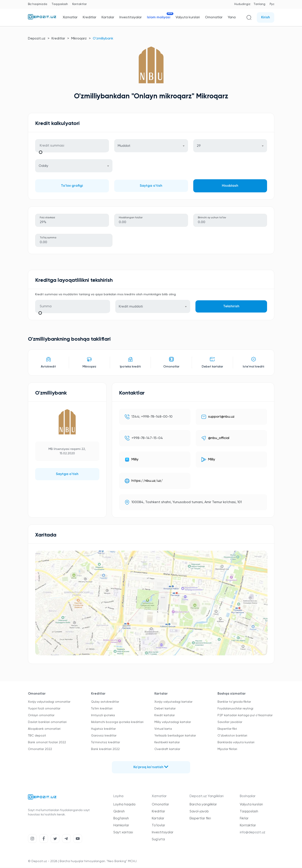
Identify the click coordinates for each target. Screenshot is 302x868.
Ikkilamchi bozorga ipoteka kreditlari (117, 723)
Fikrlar (244, 819)
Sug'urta (158, 840)
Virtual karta (163, 729)
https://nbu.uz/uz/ (147, 481)
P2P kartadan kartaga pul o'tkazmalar (245, 716)
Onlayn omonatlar (41, 716)
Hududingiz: (243, 4)
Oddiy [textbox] (43, 166)
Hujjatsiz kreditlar (103, 729)
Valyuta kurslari (188, 17)
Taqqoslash (60, 4)
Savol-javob (199, 812)
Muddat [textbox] (124, 146)
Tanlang (259, 4)
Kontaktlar (79, 4)
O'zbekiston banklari (232, 736)
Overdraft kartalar (167, 750)
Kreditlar (90, 17)
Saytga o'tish (151, 186)
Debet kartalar (165, 709)
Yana (232, 17)
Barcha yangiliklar (203, 805)
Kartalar (108, 17)
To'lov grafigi (72, 186)
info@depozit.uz (253, 833)
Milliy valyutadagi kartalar (173, 723)
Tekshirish (231, 307)
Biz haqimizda (38, 4)
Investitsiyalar (131, 17)
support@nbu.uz (221, 417)
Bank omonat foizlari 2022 (47, 743)
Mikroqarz (79, 39)
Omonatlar (214, 17)
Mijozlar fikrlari (227, 750)
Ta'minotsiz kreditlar (105, 743)
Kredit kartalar (165, 716)
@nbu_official (219, 439)
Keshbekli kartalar (167, 743)
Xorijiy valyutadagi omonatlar (49, 702)
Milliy (135, 460)
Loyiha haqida (124, 805)
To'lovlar (158, 826)
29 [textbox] (199, 146)
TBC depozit (37, 736)
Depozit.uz (37, 39)
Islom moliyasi (159, 17)
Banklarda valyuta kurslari (236, 743)
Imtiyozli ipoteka (103, 716)
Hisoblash (230, 186)
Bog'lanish (121, 819)
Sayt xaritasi (123, 833)
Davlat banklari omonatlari (47, 723)
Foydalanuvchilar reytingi (235, 709)
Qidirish (119, 812)
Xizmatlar (70, 17)
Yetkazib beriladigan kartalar (175, 736)
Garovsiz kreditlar (104, 736)
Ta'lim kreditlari (102, 709)
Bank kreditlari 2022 (105, 750)
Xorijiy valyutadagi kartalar (173, 702)
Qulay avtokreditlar (105, 702)
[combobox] (151, 146)
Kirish (266, 17)
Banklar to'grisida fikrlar (234, 702)
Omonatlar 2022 (40, 750)
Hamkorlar (121, 826)
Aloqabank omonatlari (44, 729)
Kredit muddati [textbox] (131, 307)
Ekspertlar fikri (227, 729)
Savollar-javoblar (230, 723)
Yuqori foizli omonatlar (44, 709)
